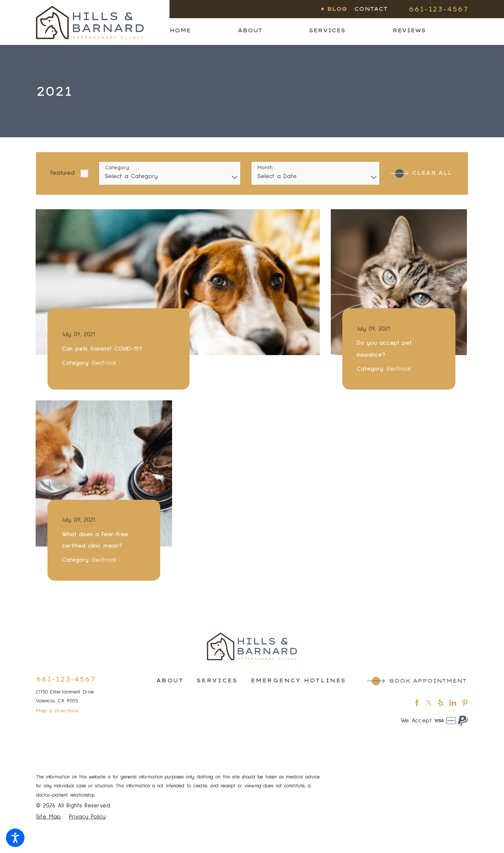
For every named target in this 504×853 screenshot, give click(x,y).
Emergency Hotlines (298, 680)
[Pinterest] (465, 703)
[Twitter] (429, 703)
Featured (62, 173)
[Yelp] (441, 703)
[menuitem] (203, 30)
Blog (337, 9)
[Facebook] (417, 703)
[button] (15, 838)
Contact (371, 9)
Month (265, 168)
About (170, 680)
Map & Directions (57, 711)
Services (217, 680)
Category (117, 168)
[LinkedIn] (453, 703)
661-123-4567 (438, 9)
